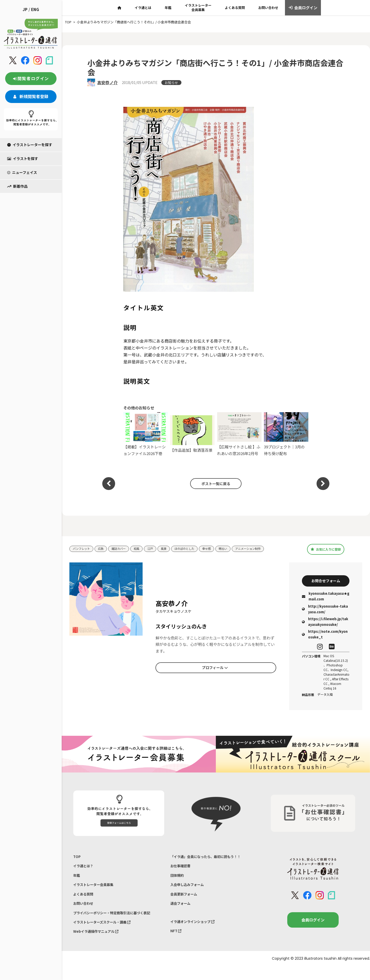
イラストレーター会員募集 (198, 7)
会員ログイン (303, 8)
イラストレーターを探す (30, 145)
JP (25, 9)
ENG (35, 9)
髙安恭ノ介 (107, 82)
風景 (173, 549)
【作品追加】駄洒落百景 (192, 434)
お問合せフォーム (326, 582)
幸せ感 (221, 549)
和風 (144, 549)
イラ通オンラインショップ (196, 932)
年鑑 (168, 8)
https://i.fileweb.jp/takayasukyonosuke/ (325, 624)
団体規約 (178, 880)
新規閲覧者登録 (31, 96)
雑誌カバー (124, 549)
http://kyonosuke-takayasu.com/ (325, 611)
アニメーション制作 (267, 549)
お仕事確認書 (182, 870)
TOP (77, 859)
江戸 (158, 549)
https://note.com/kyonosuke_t (325, 636)
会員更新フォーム (186, 902)
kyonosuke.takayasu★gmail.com (326, 598)
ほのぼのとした (196, 549)
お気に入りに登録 (326, 549)
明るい (239, 549)
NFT (177, 942)
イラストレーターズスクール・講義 (106, 934)
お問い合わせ (268, 8)
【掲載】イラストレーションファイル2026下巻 (146, 434)
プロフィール (215, 669)
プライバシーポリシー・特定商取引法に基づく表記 (118, 923)
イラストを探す (23, 158)
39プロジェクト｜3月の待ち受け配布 (286, 434)
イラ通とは (143, 8)
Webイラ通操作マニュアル (99, 944)
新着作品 (17, 186)
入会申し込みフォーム (190, 891)
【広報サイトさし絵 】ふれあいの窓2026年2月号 (239, 434)
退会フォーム (182, 912)
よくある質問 (235, 8)
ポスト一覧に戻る (213, 484)
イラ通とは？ (85, 870)
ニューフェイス (22, 172)
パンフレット (83, 549)
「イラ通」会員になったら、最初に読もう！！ (211, 859)
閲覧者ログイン (31, 78)
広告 (104, 549)
